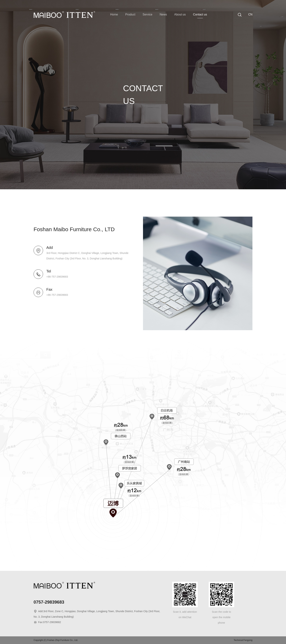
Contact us (200, 14)
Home (114, 14)
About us (180, 14)
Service (147, 14)
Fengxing (248, 640)
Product (130, 14)
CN (250, 14)
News (163, 14)
